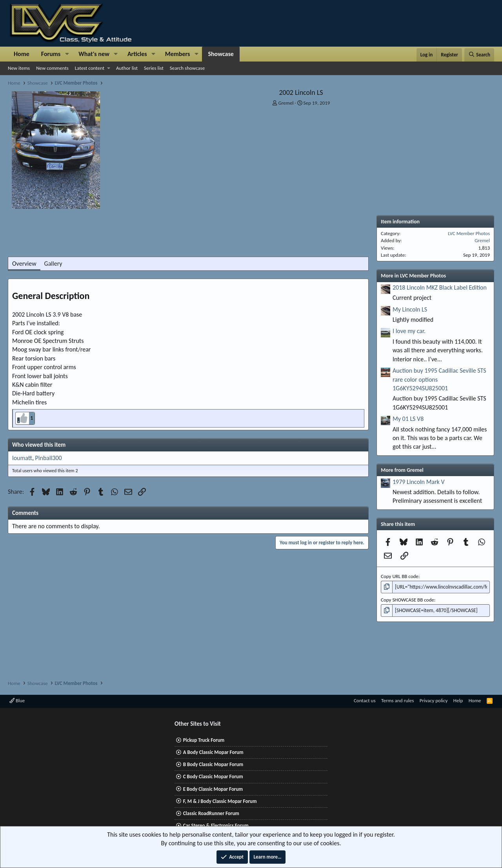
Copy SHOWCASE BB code (407, 600)
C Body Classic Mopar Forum (213, 776)
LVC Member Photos (469, 233)
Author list (127, 68)
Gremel (286, 103)
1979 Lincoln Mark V (419, 482)
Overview (24, 264)
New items (19, 68)
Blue (17, 700)
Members (178, 54)
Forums (51, 54)
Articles (137, 54)
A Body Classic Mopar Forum (213, 752)
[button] (67, 54)
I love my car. (409, 331)
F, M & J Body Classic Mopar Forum (220, 801)
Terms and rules (397, 700)
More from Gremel (402, 470)
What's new (94, 54)
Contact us (365, 700)
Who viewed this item (39, 445)
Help (458, 700)
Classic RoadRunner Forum (211, 813)
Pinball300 (49, 458)
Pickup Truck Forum (204, 740)
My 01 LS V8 (408, 419)
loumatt (22, 458)
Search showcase (187, 68)
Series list (154, 68)
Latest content (90, 68)
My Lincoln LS (410, 309)
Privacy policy (434, 700)
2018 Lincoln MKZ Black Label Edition (440, 287)
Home (22, 54)
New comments (52, 68)
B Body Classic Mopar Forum (213, 764)
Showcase (221, 54)
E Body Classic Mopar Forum (213, 789)
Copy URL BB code (400, 576)
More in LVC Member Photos (413, 276)
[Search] (479, 55)
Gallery (53, 264)
